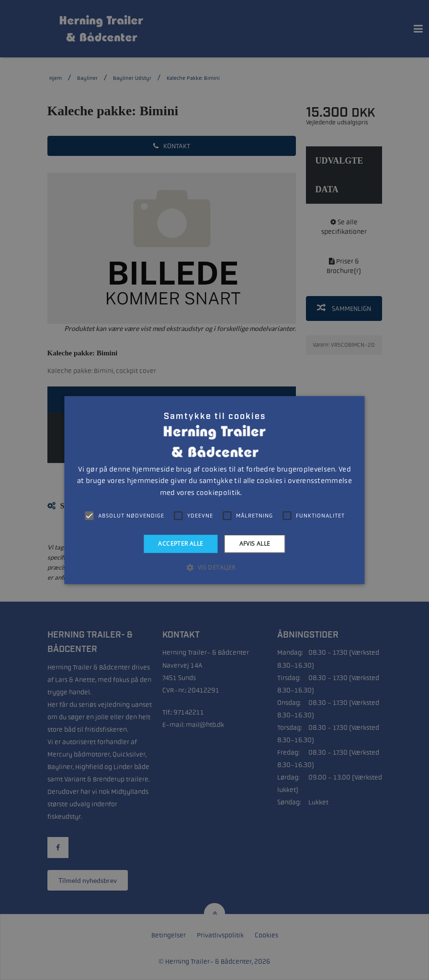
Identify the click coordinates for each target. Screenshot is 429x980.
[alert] (214, 490)
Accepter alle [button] (181, 544)
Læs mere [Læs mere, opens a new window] (256, 493)
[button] (214, 567)
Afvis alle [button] (255, 544)
